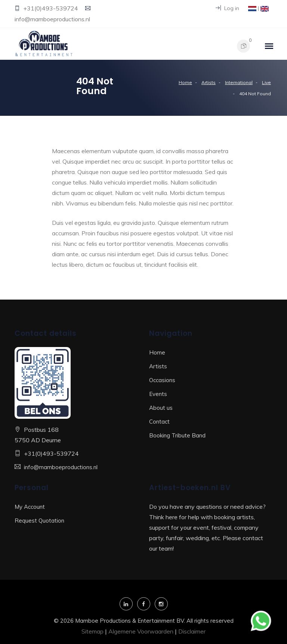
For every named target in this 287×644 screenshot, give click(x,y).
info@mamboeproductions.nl (52, 19)
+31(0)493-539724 (51, 8)
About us (161, 408)
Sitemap (92, 631)
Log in (227, 8)
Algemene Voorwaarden (141, 631)
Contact (159, 422)
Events (158, 394)
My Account (30, 507)
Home (185, 82)
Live (266, 82)
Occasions (162, 380)
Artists (209, 82)
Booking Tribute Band (177, 435)
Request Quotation (39, 521)
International (239, 82)
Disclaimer (192, 631)
